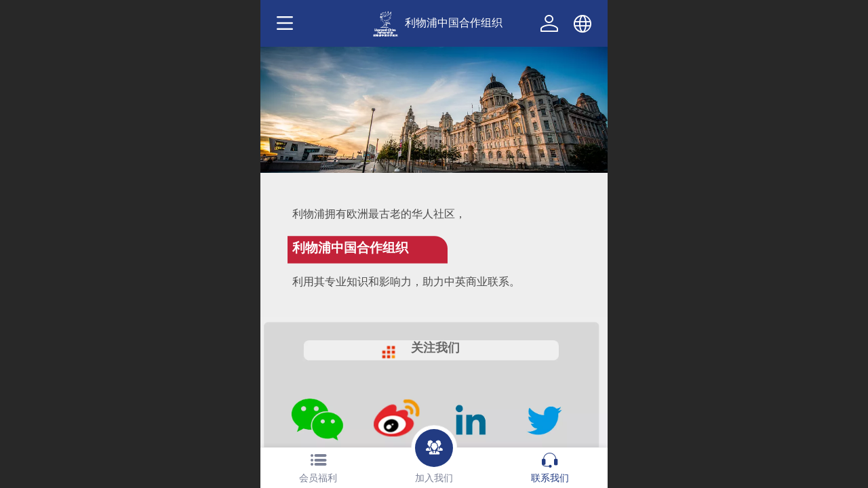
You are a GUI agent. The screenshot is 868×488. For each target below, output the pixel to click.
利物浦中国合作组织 (454, 22)
